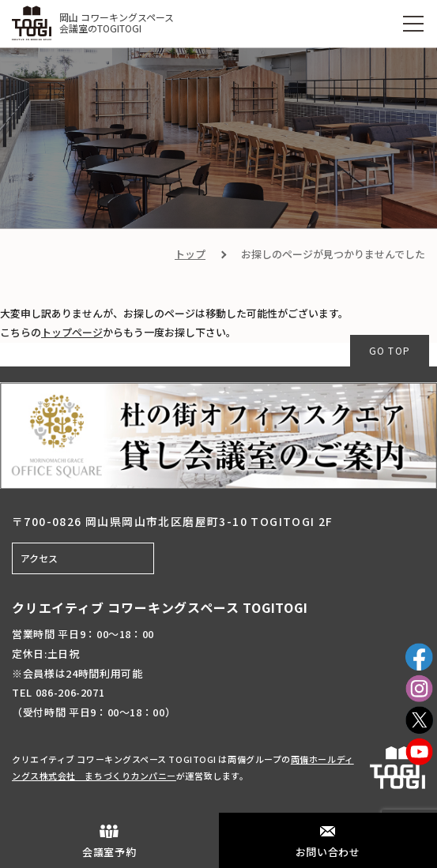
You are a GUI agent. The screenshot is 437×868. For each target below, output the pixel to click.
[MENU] (413, 24)
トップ (190, 254)
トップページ (72, 332)
